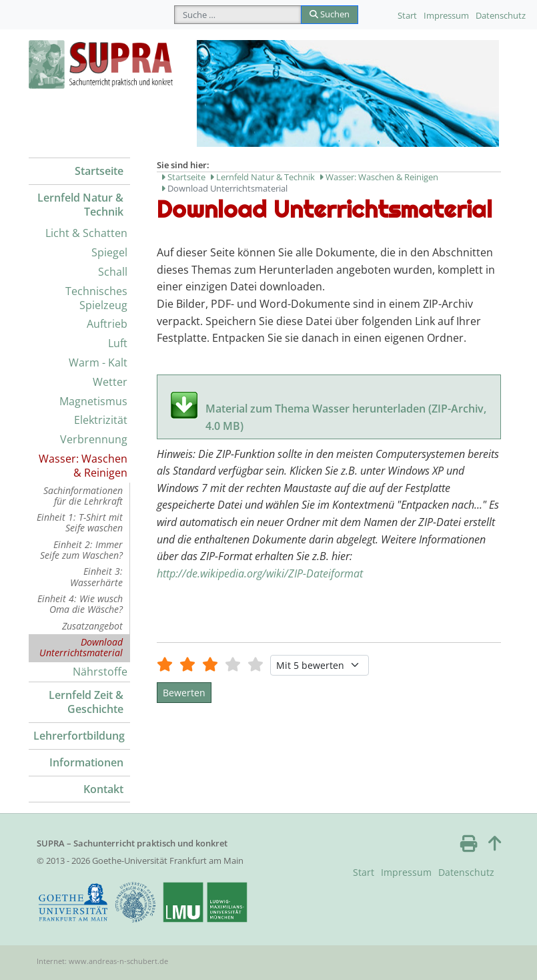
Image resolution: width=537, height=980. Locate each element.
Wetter (110, 382)
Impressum (446, 15)
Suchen (330, 14)
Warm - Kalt (98, 362)
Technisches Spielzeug (96, 298)
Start (407, 15)
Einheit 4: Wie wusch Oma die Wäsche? (80, 604)
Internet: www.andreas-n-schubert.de (102, 961)
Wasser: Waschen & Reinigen (83, 466)
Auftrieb (107, 324)
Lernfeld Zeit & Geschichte (86, 702)
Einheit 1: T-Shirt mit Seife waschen (80, 522)
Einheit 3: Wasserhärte (96, 576)
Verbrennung (94, 439)
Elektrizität (101, 420)
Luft (118, 343)
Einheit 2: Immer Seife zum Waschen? (81, 550)
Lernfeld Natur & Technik (80, 205)
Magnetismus (93, 401)
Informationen (86, 762)
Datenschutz (501, 15)
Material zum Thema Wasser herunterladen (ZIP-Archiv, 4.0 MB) (346, 410)
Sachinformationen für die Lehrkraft (83, 496)
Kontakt (103, 789)
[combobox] (238, 15)
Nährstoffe (100, 672)
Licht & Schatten (86, 233)
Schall (113, 272)
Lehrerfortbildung (79, 736)
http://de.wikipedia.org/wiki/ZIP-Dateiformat (260, 573)
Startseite (99, 171)
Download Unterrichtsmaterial (81, 647)
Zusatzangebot (92, 626)
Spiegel (109, 252)
